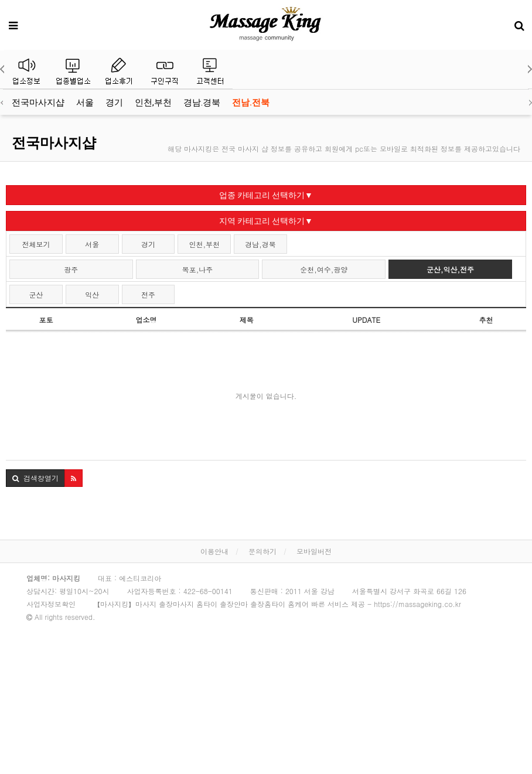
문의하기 (262, 551)
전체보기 (36, 244)
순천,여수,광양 (324, 269)
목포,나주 (198, 269)
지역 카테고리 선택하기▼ (266, 221)
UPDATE (366, 320)
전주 (148, 294)
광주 (71, 269)
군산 (36, 294)
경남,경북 (260, 244)
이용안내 (214, 551)
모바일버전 (314, 551)
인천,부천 (153, 103)
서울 (85, 103)
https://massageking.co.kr (417, 604)
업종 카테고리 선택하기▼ (266, 195)
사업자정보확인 (51, 604)
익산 (92, 294)
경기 (114, 103)
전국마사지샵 (38, 103)
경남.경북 (202, 103)
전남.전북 (251, 103)
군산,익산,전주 (450, 269)
